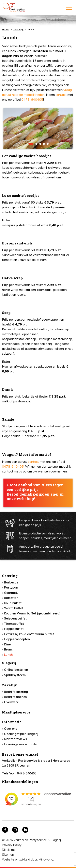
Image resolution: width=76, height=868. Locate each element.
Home (6, 29)
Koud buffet (13, 603)
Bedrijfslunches (15, 697)
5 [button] (48, 144)
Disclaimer (9, 850)
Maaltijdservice (16, 712)
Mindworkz (46, 859)
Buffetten (11, 598)
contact (61, 95)
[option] (38, 128)
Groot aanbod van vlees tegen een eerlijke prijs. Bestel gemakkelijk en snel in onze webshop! (35, 492)
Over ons (11, 729)
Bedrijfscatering (16, 692)
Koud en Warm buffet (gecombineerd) (32, 613)
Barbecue (11, 582)
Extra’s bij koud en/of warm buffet (29, 634)
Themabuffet (14, 624)
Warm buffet (14, 608)
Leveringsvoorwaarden (21, 744)
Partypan (11, 587)
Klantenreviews (16, 739)
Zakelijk (10, 685)
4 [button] (44, 144)
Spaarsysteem (15, 675)
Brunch (9, 649)
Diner (8, 644)
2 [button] (36, 144)
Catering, (18, 29)
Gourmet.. (11, 593)
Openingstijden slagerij (21, 734)
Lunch (8, 655)
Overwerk (11, 702)
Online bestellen (16, 670)
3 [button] (40, 144)
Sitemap (8, 855)
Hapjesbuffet (14, 629)
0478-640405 (32, 99)
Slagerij (9, 663)
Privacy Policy (12, 845)
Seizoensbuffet (15, 618)
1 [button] (31, 144)
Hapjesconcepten (17, 639)
